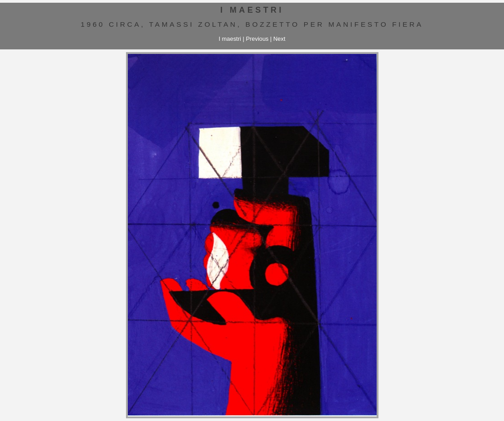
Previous (257, 39)
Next (279, 39)
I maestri (230, 39)
